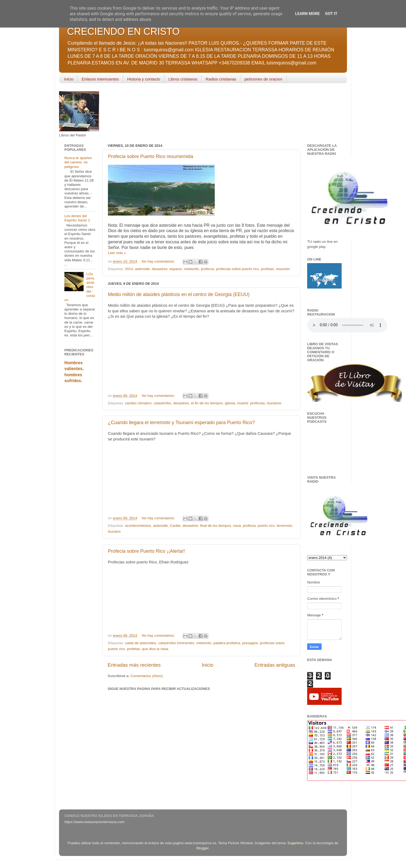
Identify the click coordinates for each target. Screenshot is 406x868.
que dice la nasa (155, 649)
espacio (176, 269)
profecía (207, 269)
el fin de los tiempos (207, 403)
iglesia (230, 403)
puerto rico (266, 526)
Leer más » (117, 253)
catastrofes (162, 403)
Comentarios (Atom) (147, 676)
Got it (331, 14)
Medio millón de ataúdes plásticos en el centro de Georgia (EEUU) (179, 294)
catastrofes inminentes (176, 643)
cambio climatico (138, 403)
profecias (258, 403)
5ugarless (296, 843)
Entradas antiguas (275, 665)
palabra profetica (227, 643)
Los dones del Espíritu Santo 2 (77, 218)
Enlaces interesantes (100, 79)
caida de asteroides (141, 643)
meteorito (192, 269)
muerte (243, 403)
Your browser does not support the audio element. (347, 325)
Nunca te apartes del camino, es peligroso (78, 162)
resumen (283, 269)
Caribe (175, 526)
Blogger (202, 848)
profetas (268, 269)
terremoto (284, 526)
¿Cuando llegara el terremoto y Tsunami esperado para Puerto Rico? (181, 423)
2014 (129, 269)
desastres (160, 269)
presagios (250, 643)
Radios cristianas (221, 79)
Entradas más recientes (134, 665)
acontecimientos (138, 526)
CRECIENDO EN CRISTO (123, 31)
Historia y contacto (144, 79)
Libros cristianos (183, 79)
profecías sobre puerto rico (238, 269)
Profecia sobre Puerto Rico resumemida (151, 156)
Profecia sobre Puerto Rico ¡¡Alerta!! (147, 551)
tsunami (114, 531)
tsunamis (274, 403)
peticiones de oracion (263, 79)
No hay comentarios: (159, 261)
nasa (237, 526)
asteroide (142, 269)
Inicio (69, 79)
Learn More (307, 14)
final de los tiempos (216, 526)
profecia (249, 526)
